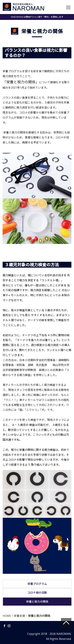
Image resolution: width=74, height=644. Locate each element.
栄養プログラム (37, 584)
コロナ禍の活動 (37, 593)
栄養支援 (19, 616)
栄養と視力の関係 (37, 602)
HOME (7, 616)
